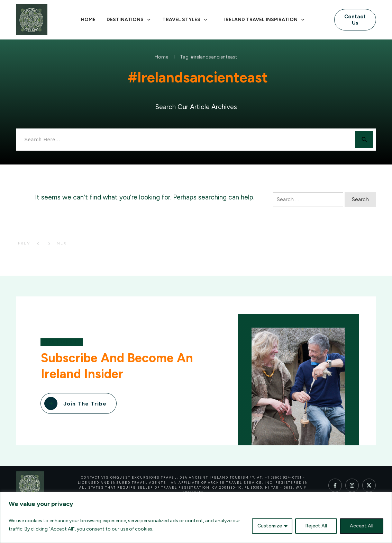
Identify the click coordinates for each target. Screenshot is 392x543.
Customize (270, 526)
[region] (196, 517)
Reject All (316, 526)
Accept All (362, 526)
